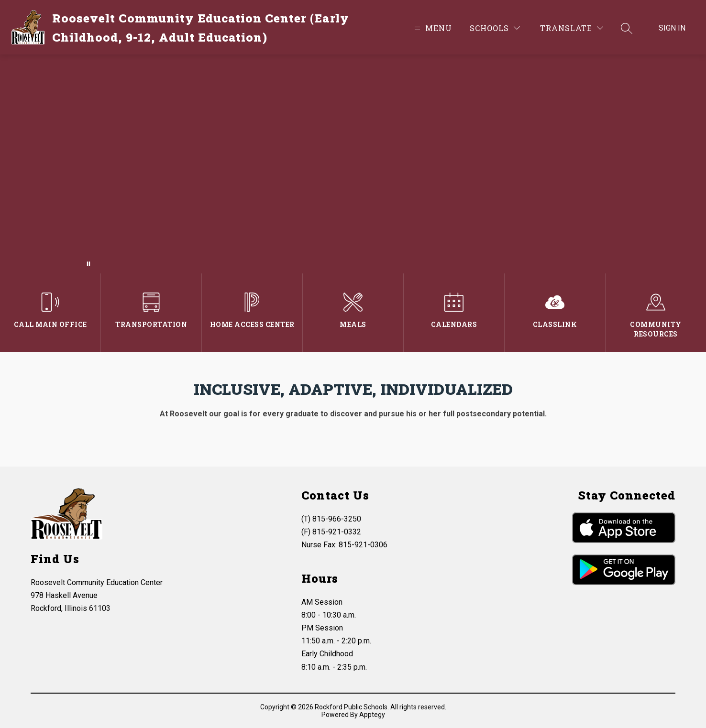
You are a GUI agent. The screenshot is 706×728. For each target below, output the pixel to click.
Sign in (672, 28)
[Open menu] (432, 28)
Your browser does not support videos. (353, 164)
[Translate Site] (572, 28)
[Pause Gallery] (88, 264)
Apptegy (372, 715)
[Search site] (627, 28)
